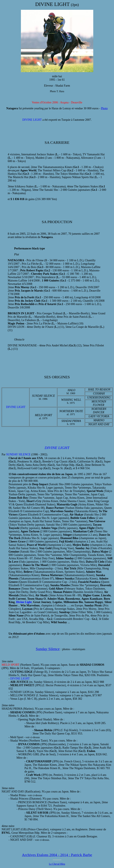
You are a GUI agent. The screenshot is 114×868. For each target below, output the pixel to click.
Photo (104, 108)
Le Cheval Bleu (57, 864)
